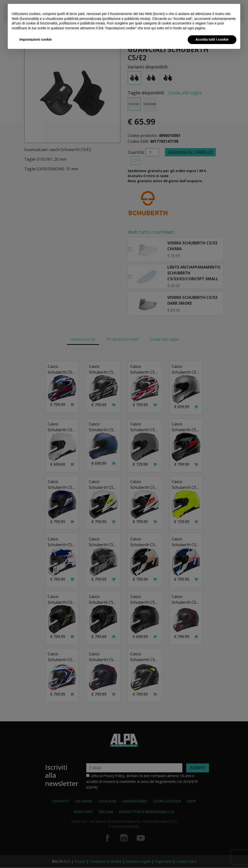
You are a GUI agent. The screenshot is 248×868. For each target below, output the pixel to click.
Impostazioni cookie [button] (36, 39)
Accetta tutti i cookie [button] (212, 39)
